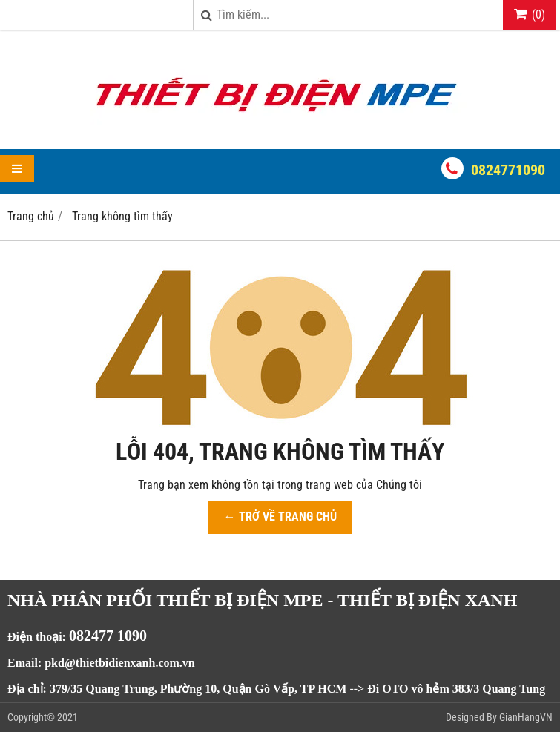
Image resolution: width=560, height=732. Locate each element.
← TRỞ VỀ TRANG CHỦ (280, 517)
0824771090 (508, 170)
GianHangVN (526, 717)
